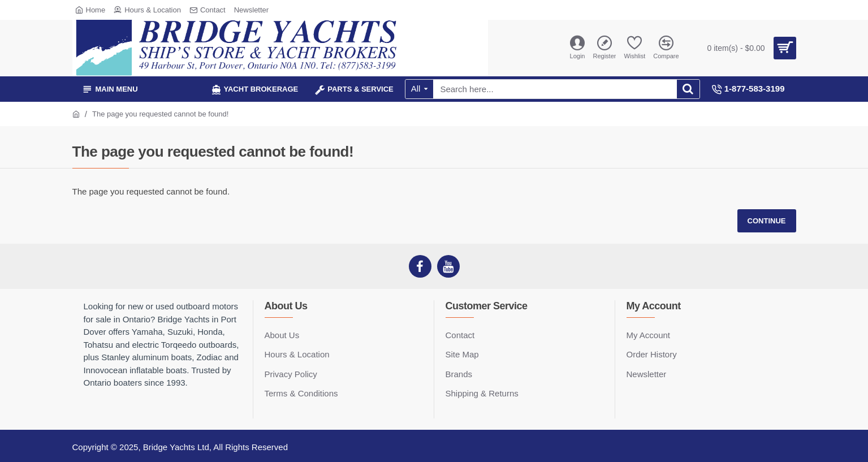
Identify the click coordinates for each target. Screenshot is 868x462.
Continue (767, 221)
